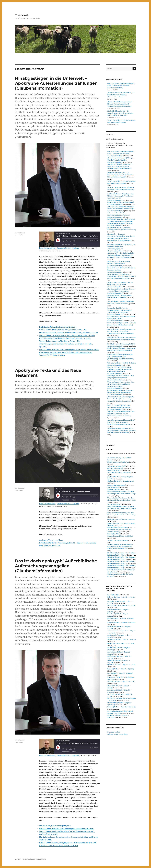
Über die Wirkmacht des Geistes (118, 528)
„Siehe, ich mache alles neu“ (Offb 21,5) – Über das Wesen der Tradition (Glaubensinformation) (121, 95)
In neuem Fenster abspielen (68, 248)
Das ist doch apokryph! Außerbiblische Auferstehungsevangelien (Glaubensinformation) (56, 566)
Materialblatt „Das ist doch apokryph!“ (55, 826)
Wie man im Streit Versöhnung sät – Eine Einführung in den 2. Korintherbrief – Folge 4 (121, 494)
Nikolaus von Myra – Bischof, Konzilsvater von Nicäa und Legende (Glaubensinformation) (121, 319)
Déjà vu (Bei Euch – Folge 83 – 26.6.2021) (121, 618)
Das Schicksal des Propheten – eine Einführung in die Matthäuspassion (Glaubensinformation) (119, 407)
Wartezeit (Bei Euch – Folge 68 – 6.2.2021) (121, 682)
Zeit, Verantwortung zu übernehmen (119, 473)
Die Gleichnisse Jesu (114, 490)
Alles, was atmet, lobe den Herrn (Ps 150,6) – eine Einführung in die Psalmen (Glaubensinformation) (121, 291)
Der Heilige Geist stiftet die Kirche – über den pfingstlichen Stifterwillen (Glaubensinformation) (121, 378)
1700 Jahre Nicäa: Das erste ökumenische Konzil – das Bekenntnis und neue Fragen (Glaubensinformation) (121, 209)
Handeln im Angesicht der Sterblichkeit (120, 536)
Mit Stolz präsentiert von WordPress (34, 859)
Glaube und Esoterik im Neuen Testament (121, 481)
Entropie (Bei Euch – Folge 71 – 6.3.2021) (121, 669)
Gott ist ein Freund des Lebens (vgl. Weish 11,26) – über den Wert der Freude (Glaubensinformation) (121, 86)
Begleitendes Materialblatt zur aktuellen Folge (58, 327)
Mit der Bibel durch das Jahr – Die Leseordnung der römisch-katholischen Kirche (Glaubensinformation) (120, 113)
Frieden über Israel (113, 471)
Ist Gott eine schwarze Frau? (117, 466)
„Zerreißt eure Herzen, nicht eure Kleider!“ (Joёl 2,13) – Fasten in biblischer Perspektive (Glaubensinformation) (121, 422)
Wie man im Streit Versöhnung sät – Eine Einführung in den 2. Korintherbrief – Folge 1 (121, 515)
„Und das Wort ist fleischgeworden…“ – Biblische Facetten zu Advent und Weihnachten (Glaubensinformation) (120, 104)
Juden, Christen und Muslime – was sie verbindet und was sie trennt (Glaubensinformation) (120, 285)
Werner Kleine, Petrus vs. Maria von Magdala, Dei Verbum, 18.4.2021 (66, 829)
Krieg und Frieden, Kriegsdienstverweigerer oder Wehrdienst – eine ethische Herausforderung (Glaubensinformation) (121, 331)
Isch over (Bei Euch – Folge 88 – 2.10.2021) (121, 597)
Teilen (74, 245)
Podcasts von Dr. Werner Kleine (118, 734)
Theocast (22, 15)
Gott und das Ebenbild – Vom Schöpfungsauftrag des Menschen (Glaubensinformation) (118, 215)
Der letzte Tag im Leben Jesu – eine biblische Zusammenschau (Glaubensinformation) (119, 264)
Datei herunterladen (47, 248)
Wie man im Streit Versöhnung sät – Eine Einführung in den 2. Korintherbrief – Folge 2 (121, 509)
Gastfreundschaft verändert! (117, 485)
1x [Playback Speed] (70, 241)
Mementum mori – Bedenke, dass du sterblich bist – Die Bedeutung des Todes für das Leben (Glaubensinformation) (122, 276)
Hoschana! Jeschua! (114, 732)
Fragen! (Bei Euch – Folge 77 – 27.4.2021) (121, 644)
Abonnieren (66, 245)
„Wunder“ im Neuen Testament (118, 540)
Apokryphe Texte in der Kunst (51, 540)
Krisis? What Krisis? (114, 534)
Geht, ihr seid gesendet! (115, 468)
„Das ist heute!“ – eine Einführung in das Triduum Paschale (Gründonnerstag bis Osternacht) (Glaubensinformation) (121, 255)
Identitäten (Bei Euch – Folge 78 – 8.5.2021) (122, 639)
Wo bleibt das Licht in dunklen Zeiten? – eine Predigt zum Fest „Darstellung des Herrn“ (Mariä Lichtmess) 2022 (120, 547)
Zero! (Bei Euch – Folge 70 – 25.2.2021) (120, 673)
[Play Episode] (58, 240)
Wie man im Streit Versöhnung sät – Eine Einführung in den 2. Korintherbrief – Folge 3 (121, 500)
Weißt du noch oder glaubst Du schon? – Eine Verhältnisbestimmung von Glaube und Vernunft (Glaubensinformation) (122, 431)
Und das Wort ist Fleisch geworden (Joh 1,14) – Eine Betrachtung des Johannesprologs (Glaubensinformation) (121, 357)
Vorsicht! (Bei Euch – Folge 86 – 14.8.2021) (121, 606)
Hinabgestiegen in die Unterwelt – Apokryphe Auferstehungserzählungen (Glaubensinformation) (56, 83)
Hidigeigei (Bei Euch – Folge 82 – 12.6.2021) (122, 622)
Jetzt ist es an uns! (113, 487)
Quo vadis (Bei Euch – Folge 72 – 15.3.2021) (121, 665)
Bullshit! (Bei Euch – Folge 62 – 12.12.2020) (122, 707)
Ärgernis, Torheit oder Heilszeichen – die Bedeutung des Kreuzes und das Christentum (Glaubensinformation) (121, 414)
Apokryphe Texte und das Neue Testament (121, 519)
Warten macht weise (114, 504)
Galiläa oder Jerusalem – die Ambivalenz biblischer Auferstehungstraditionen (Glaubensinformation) (120, 393)
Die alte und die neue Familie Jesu (118, 462)
